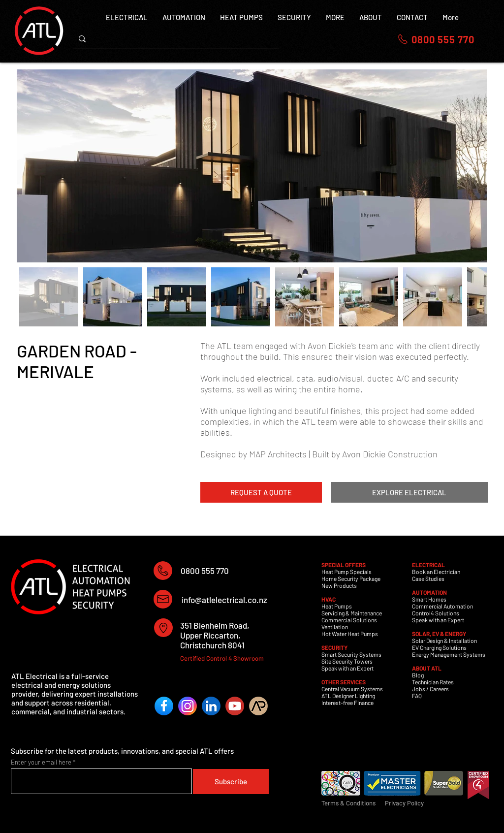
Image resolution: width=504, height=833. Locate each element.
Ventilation (335, 627)
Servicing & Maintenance (352, 613)
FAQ (417, 696)
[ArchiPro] (258, 706)
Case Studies (428, 578)
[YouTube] (235, 706)
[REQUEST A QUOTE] (261, 492)
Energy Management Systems (449, 654)
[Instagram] (188, 706)
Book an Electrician (436, 572)
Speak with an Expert (347, 668)
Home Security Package (351, 578)
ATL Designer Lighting (348, 696)
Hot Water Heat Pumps (350, 634)
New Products (339, 585)
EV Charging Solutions (439, 647)
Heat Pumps (337, 606)
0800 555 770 (205, 571)
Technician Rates (433, 682)
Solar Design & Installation (444, 641)
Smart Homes (429, 599)
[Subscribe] (231, 782)
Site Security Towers (347, 661)
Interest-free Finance (347, 703)
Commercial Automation (442, 606)
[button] (335, 23)
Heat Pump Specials (346, 572)
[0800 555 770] (436, 39)
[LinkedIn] (211, 706)
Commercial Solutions (349, 620)
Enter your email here (41, 762)
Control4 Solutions (436, 613)
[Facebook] (164, 706)
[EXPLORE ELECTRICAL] (409, 492)
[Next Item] (470, 166)
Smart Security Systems (351, 654)
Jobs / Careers (430, 689)
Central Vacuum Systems (352, 689)
